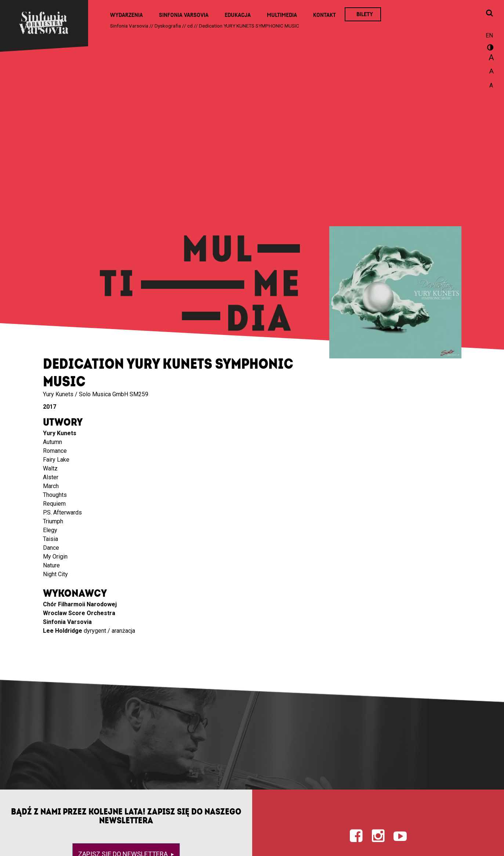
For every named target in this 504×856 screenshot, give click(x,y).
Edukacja (238, 15)
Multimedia (282, 15)
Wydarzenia (126, 15)
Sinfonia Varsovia (184, 15)
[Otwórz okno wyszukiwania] (489, 14)
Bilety (365, 14)
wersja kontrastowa (489, 48)
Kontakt (324, 15)
